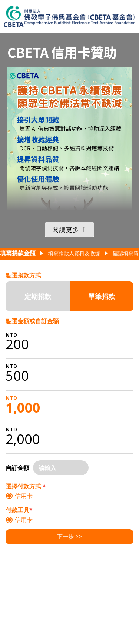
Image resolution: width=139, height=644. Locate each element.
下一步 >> (69, 536)
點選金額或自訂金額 (32, 321)
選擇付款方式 (26, 486)
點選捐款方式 (23, 275)
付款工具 (19, 510)
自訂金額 (17, 468)
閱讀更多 (66, 230)
